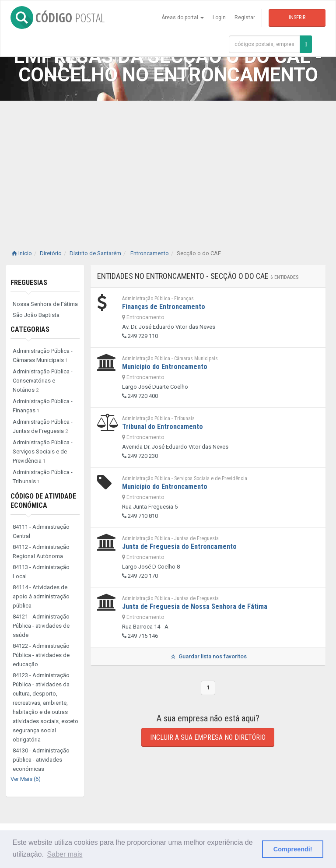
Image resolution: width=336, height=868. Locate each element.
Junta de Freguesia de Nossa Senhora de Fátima (195, 606)
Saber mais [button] (65, 854)
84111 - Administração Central (41, 531)
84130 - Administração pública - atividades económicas (41, 760)
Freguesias (29, 283)
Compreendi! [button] (293, 849)
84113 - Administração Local (41, 572)
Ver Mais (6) (26, 779)
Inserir (297, 18)
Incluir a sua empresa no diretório (208, 737)
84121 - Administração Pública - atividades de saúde (41, 626)
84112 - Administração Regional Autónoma (41, 552)
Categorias (30, 329)
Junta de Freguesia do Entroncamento (179, 546)
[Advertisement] (168, 166)
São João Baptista (36, 315)
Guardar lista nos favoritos (208, 656)
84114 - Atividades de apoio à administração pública (41, 596)
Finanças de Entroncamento (164, 307)
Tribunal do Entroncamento (163, 427)
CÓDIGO (58, 18)
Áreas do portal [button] (183, 18)
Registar (245, 18)
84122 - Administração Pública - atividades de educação (41, 655)
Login (219, 18)
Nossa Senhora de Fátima (45, 304)
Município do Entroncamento (165, 367)
